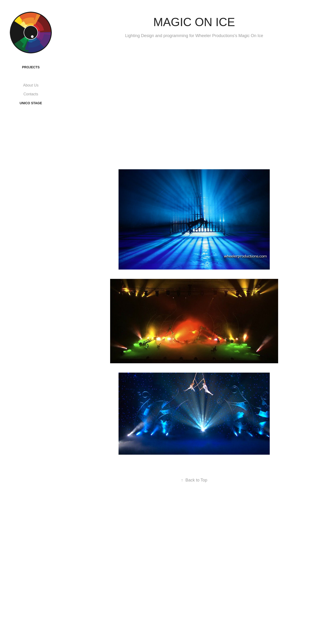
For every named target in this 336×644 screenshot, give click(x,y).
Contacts (31, 94)
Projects (31, 67)
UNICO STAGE (31, 103)
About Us (31, 85)
